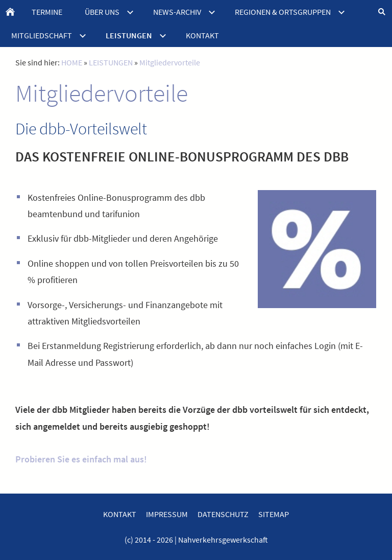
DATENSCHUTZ (223, 514)
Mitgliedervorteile (170, 62)
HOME (72, 62)
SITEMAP (274, 514)
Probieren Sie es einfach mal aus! (81, 459)
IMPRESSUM (167, 514)
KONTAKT (120, 514)
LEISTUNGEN (111, 62)
